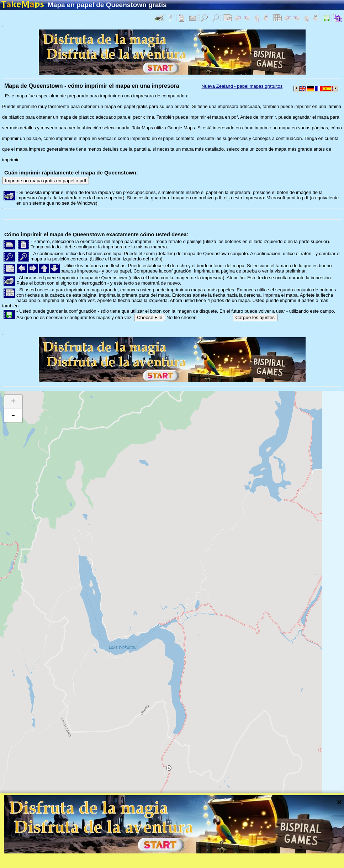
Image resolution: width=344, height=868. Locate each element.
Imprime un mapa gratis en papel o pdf (46, 181)
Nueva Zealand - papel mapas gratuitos (242, 86)
